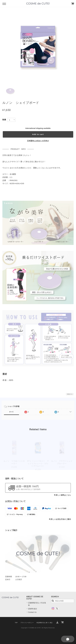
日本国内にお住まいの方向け (38, 141)
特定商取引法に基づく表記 (44, 623)
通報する (70, 394)
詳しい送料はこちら (63, 495)
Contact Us (32, 612)
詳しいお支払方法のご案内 (61, 519)
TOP (16, 623)
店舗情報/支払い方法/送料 (37, 604)
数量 (4, 120)
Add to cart (38, 134)
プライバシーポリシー (27, 623)
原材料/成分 (33, 609)
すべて (11, 412)
